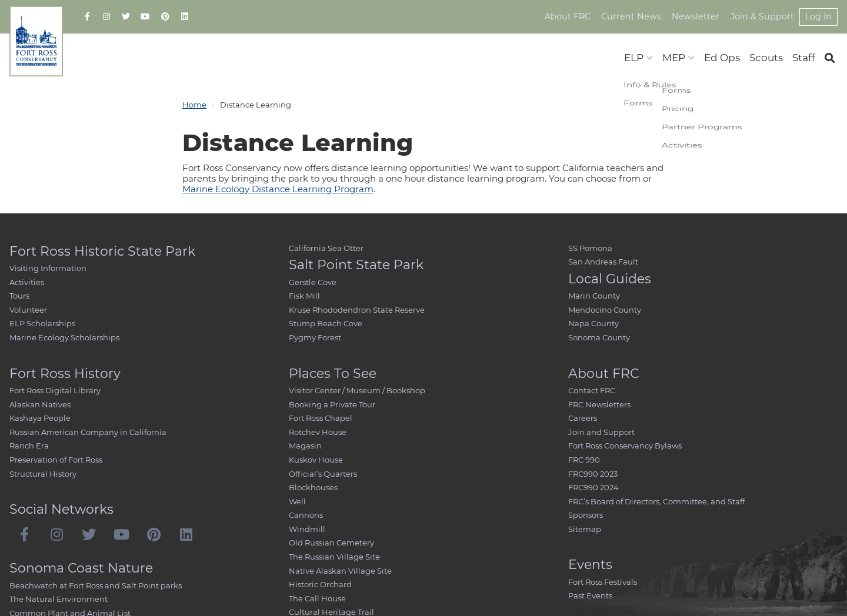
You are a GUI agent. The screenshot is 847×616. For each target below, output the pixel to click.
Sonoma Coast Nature (81, 568)
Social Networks (61, 509)
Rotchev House (318, 432)
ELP (634, 58)
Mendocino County (605, 310)
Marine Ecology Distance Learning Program (278, 189)
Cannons (306, 515)
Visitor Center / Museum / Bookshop (357, 390)
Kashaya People (40, 418)
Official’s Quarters (323, 474)
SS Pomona (590, 248)
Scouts (766, 58)
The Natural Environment (59, 599)
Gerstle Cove (313, 282)
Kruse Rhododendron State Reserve (357, 310)
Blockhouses (313, 487)
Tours (19, 296)
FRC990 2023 (593, 474)
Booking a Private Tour (332, 404)
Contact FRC (592, 390)
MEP (674, 58)
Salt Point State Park (356, 265)
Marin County (594, 296)
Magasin (305, 446)
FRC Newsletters (599, 404)
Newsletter (698, 16)
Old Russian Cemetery (331, 543)
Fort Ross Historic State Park (102, 251)
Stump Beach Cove (326, 323)
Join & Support (763, 16)
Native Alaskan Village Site (340, 571)
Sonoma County (599, 337)
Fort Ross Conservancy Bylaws (625, 446)
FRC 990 (584, 460)
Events (590, 565)
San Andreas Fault (603, 262)
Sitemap (585, 529)
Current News (636, 16)
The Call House (317, 598)
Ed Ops (722, 58)
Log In (818, 16)
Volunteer (28, 310)
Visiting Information (48, 268)
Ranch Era (29, 446)
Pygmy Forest (315, 337)
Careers (583, 418)
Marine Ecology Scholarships (64, 337)
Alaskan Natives (40, 404)
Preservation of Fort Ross (56, 460)
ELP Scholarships (42, 323)
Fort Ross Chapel (321, 418)
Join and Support (601, 432)
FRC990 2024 (593, 487)
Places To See (333, 374)
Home (194, 105)
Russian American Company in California (88, 432)
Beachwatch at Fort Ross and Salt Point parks (96, 585)
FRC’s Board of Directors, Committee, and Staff (656, 501)
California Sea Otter (326, 248)
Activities (27, 282)
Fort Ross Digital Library (55, 390)
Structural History (43, 474)
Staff (804, 58)
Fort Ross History (65, 374)
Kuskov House (316, 460)
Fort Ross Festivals (603, 582)
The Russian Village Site (334, 557)
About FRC (573, 16)
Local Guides (610, 279)
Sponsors (586, 515)
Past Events (590, 595)
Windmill (307, 529)
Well (297, 501)
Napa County (593, 323)
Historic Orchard (320, 584)
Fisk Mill (304, 296)
